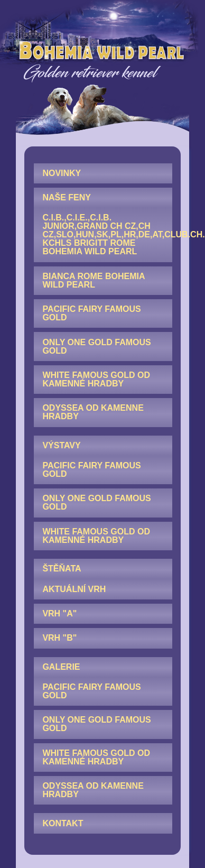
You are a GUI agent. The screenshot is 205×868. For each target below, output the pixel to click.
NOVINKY (62, 173)
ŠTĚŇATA (62, 569)
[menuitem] (103, 173)
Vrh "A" (59, 613)
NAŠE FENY (67, 197)
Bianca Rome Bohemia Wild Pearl (94, 280)
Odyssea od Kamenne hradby (93, 412)
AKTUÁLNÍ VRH (74, 589)
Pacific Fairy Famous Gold (91, 313)
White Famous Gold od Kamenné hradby (96, 379)
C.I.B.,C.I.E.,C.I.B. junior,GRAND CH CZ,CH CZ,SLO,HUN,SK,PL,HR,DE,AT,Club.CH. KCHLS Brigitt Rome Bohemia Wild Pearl (107, 234)
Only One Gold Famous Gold (96, 347)
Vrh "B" (59, 638)
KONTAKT (63, 823)
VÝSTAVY (61, 445)
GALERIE (61, 667)
